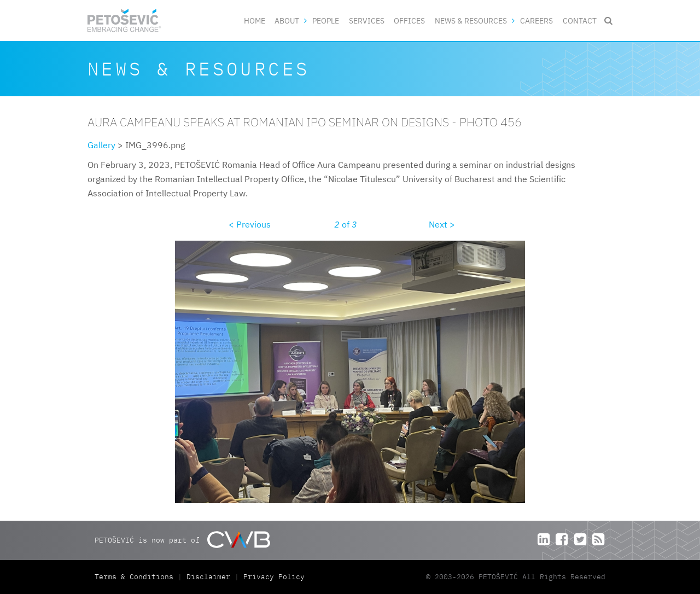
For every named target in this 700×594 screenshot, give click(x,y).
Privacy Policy (274, 577)
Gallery (101, 145)
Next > (442, 224)
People (326, 21)
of (346, 224)
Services (367, 21)
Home (255, 21)
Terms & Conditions (136, 577)
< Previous (250, 224)
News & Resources (471, 21)
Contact (580, 21)
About (287, 21)
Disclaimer (208, 577)
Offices (409, 21)
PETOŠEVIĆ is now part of (182, 540)
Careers (536, 21)
